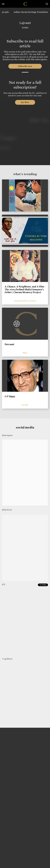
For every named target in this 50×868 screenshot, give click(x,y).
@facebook (7, 510)
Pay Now (25, 102)
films (25, 353)
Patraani (9, 344)
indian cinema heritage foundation (31, 12)
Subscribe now (25, 66)
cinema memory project (25, 301)
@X (4, 584)
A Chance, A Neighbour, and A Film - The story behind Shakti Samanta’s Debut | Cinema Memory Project (25, 289)
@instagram (7, 435)
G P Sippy (10, 396)
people (5, 12)
